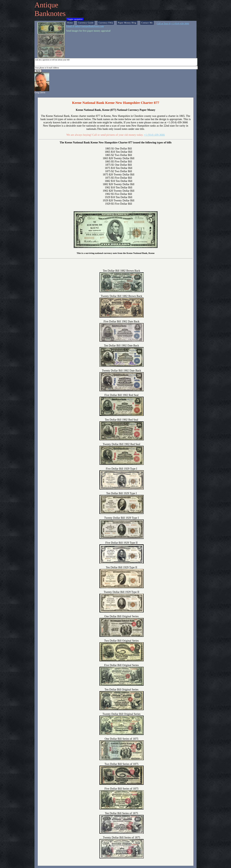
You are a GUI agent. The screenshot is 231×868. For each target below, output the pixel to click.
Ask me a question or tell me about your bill (116, 62)
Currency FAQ (106, 23)
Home (70, 23)
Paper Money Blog (127, 23)
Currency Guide (86, 23)
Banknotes (50, 13)
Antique (46, 5)
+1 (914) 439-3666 (154, 135)
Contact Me (147, 23)
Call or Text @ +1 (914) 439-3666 (173, 24)
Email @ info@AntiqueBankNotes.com (85, 26)
